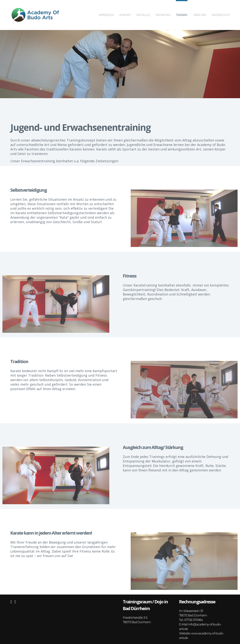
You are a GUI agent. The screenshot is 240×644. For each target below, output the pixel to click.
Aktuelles (143, 8)
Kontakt (125, 8)
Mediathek (163, 8)
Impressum (106, 8)
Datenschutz (221, 8)
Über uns (199, 8)
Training (182, 8)
